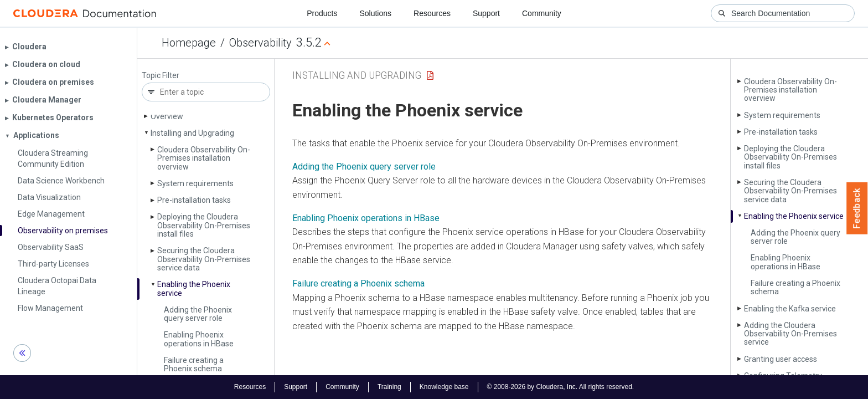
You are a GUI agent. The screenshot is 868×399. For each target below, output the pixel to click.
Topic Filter (161, 76)
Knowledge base (444, 387)
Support (486, 13)
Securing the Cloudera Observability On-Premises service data (204, 259)
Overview (167, 116)
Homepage (189, 43)
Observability (260, 43)
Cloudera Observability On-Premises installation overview (204, 158)
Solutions (375, 13)
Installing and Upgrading (192, 133)
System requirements (195, 183)
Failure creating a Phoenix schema (194, 364)
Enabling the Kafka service (790, 309)
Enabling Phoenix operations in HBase (199, 339)
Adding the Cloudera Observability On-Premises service (790, 334)
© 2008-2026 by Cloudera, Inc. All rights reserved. (561, 387)
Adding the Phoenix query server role (198, 314)
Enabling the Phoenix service (194, 288)
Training (389, 387)
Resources (432, 13)
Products (322, 13)
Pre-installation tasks (194, 200)
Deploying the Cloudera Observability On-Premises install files (204, 225)
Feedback (857, 208)
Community (542, 13)
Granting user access (781, 359)
